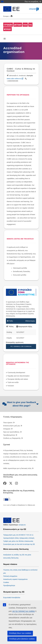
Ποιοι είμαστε (8, 423)
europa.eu (22, 525)
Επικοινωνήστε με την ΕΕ (15, 529)
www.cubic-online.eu (14, 79)
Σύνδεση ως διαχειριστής (12, 438)
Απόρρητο (7, 429)
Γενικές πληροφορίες (13, 417)
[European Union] (11, 522)
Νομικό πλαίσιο (10, 564)
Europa (6, 16)
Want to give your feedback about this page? (20, 404)
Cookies (6, 582)
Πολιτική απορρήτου (10, 576)
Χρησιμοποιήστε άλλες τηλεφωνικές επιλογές (19, 538)
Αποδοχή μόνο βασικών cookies (22, 639)
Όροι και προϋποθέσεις (11, 432)
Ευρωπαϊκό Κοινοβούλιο (12, 598)
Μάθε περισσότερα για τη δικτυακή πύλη (17, 468)
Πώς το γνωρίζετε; (33, 2)
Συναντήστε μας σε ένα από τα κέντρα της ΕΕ (19, 544)
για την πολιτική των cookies (24, 611)
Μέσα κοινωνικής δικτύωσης (16, 549)
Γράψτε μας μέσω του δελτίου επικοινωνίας (18, 541)
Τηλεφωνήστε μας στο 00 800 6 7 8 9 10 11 (18, 535)
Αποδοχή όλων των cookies (20, 633)
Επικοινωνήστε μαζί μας (12, 426)
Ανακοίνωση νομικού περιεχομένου (15, 579)
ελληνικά (34, 9)
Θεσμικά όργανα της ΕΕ (14, 592)
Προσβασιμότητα (9, 435)
